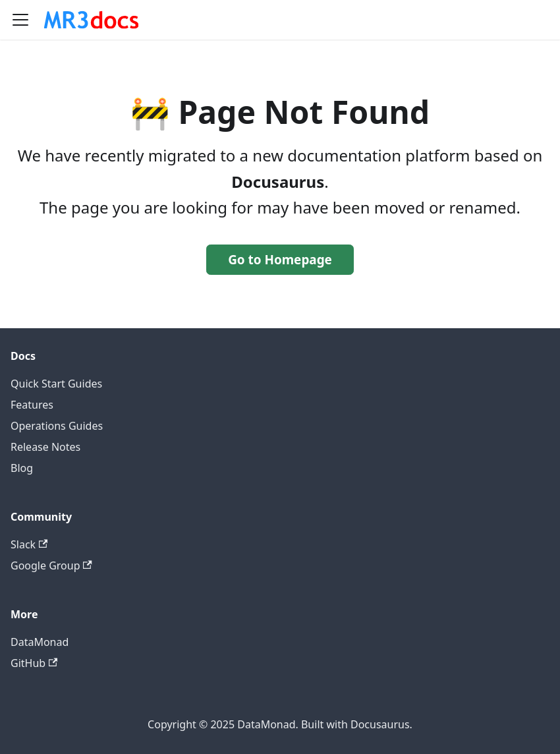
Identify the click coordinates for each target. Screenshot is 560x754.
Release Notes (45, 447)
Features (32, 405)
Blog (22, 468)
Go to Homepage (280, 260)
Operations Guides (57, 426)
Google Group (51, 565)
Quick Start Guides (56, 384)
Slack (29, 544)
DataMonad (40, 642)
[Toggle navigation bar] (20, 20)
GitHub (34, 663)
